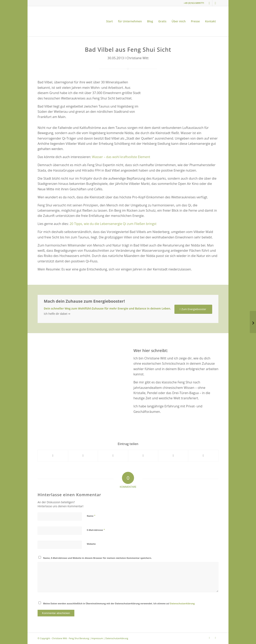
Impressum (97, 638)
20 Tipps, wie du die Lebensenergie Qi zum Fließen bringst (113, 224)
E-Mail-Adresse (96, 530)
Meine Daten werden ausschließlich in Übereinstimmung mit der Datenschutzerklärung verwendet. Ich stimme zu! (119, 603)
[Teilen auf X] (83, 456)
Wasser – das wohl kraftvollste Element (121, 157)
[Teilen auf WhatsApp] (113, 456)
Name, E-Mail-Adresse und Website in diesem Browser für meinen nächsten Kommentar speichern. (98, 558)
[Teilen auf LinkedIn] (173, 456)
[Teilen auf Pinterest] (143, 456)
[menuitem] (109, 21)
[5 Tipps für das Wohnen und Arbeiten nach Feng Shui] (253, 322)
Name (91, 516)
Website (91, 544)
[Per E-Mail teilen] (203, 456)
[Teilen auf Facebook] (53, 456)
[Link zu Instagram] (209, 3)
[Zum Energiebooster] (193, 309)
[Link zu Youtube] (215, 3)
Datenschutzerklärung (182, 603)
